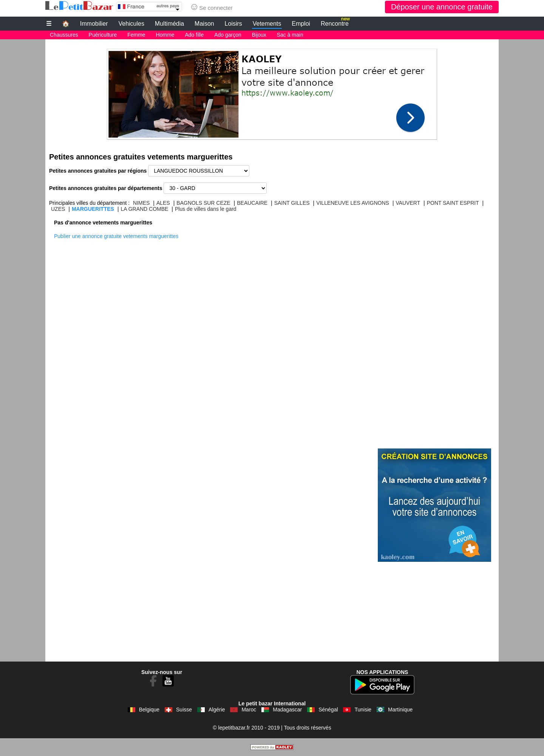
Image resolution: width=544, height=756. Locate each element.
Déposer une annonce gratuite (442, 7)
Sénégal (328, 710)
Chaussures (64, 35)
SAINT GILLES (292, 203)
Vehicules (131, 24)
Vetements (267, 24)
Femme (136, 35)
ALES (163, 203)
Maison (204, 24)
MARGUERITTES (93, 209)
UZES (58, 209)
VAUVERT (408, 203)
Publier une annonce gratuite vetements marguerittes (116, 236)
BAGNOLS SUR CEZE (203, 203)
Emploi (301, 24)
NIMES (141, 203)
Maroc (249, 710)
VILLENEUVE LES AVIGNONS (353, 203)
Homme (165, 35)
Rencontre (335, 23)
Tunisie (363, 710)
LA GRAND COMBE (144, 209)
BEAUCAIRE (252, 203)
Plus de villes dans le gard (206, 209)
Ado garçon (228, 35)
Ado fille (194, 35)
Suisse (184, 710)
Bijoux (259, 35)
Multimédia (169, 24)
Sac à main (290, 35)
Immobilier (94, 24)
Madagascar (287, 710)
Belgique (149, 710)
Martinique (400, 710)
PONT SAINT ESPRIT (453, 203)
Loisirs (233, 24)
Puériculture (103, 35)
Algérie (217, 710)
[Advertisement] (272, 92)
